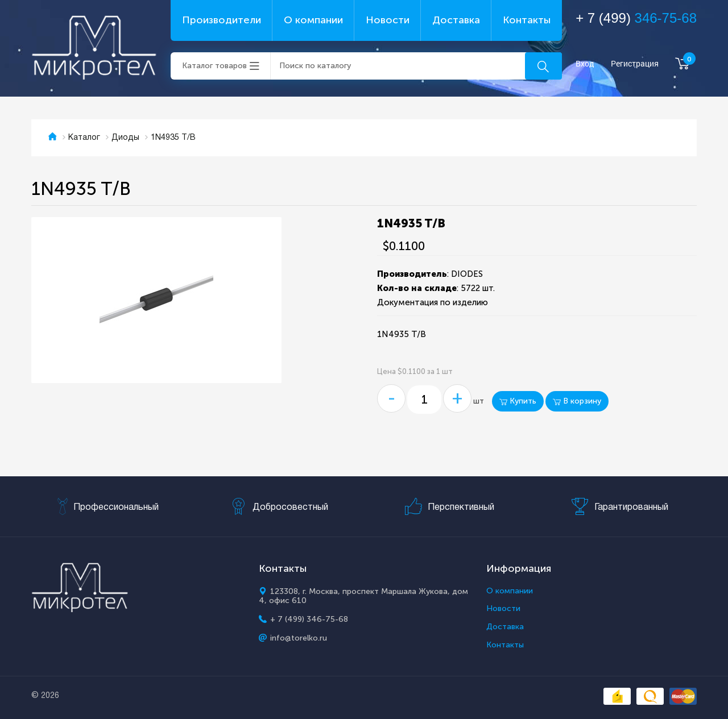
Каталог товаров (214, 66)
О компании (313, 20)
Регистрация (635, 64)
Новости (388, 20)
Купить (518, 401)
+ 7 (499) (636, 18)
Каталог (84, 138)
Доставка (456, 20)
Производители (222, 20)
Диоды (125, 138)
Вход (585, 64)
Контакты (527, 20)
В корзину (577, 401)
